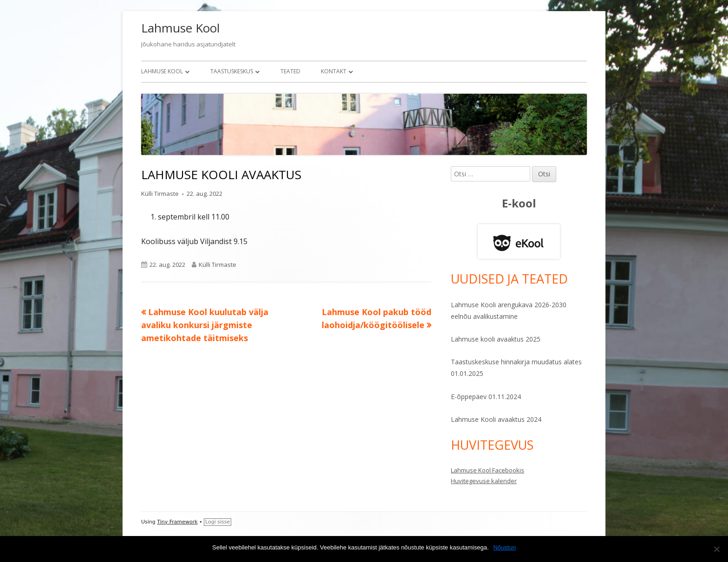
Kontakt (334, 71)
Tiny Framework (177, 522)
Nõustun (505, 547)
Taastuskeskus (232, 71)
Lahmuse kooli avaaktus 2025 (496, 339)
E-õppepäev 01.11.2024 (486, 397)
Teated (290, 71)
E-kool (519, 203)
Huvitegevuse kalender (484, 481)
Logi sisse (218, 522)
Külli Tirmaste (160, 194)
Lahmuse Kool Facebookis (487, 470)
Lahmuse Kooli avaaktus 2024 (496, 419)
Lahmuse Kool (180, 28)
